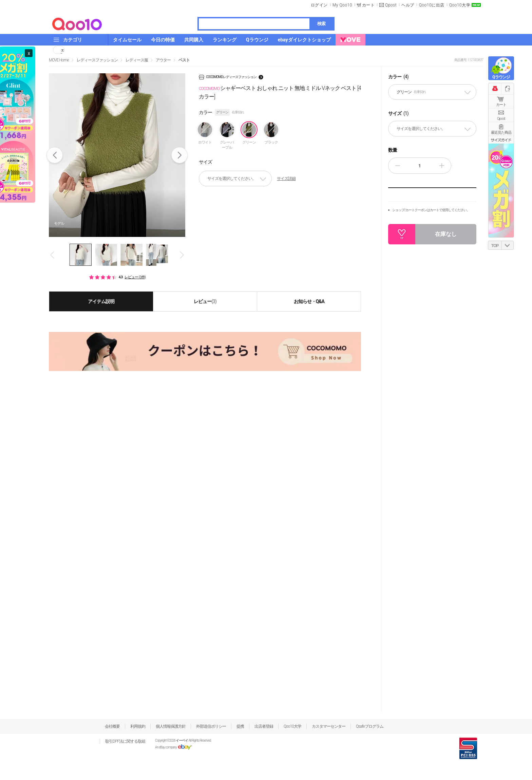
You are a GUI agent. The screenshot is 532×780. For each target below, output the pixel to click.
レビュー (205, 301)
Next (180, 155)
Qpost (391, 5)
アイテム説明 (101, 301)
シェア (62, 50)
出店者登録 (264, 726)
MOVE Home (59, 60)
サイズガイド (501, 140)
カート (501, 105)
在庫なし (446, 234)
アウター (163, 60)
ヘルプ (408, 5)
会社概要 (112, 726)
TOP (495, 246)
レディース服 (137, 60)
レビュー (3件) (135, 277)
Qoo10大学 (460, 5)
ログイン (319, 5)
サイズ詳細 (286, 179)
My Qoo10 (342, 5)
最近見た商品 (501, 133)
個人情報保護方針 (171, 726)
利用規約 (138, 726)
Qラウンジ (501, 77)
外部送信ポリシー (211, 726)
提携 (240, 726)
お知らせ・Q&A (309, 301)
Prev (55, 155)
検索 (321, 24)
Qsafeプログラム (370, 726)
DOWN (508, 245)
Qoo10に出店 (432, 5)
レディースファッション (97, 60)
